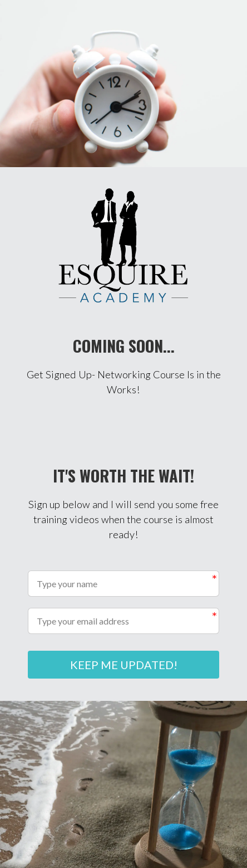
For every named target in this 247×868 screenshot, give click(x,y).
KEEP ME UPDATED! (124, 665)
